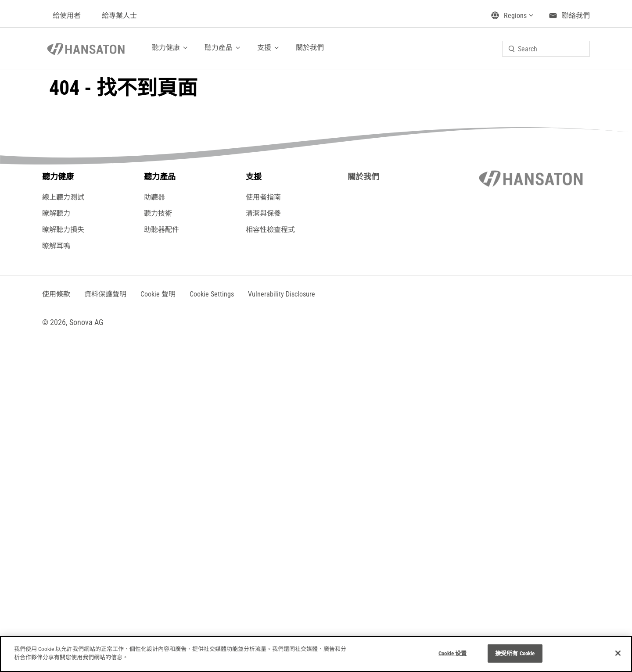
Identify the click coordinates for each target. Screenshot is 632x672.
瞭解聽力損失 (63, 230)
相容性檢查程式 (270, 230)
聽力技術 (158, 213)
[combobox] (546, 49)
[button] (212, 294)
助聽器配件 (162, 230)
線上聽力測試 (63, 197)
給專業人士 (119, 16)
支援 (264, 48)
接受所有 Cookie (515, 653)
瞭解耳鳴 (56, 246)
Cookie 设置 (452, 653)
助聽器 (154, 197)
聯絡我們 (576, 16)
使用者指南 (263, 197)
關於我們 (310, 48)
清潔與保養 (263, 213)
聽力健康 (166, 48)
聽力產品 (219, 48)
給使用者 (67, 16)
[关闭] (618, 653)
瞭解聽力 (56, 213)
